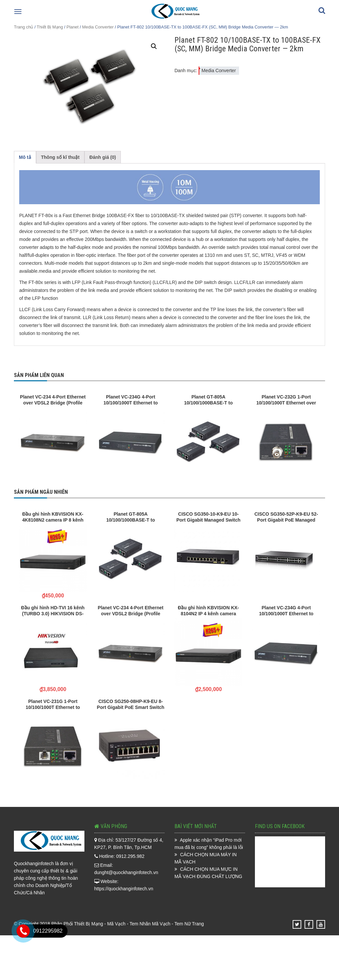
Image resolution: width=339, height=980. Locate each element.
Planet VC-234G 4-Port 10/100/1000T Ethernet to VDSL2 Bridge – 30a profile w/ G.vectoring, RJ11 (131, 400)
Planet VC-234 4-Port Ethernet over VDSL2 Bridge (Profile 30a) (53, 400)
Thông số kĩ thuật (60, 157)
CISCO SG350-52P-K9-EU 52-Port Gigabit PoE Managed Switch (286, 517)
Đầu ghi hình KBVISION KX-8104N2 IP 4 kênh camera (208, 611)
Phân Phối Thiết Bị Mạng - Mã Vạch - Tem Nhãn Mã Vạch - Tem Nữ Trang (128, 924)
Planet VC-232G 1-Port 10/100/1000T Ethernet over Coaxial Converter (286, 400)
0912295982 (48, 931)
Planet (73, 27)
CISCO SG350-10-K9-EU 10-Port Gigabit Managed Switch (209, 517)
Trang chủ (24, 27)
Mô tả (25, 157)
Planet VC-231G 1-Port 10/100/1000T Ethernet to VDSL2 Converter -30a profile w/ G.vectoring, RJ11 (53, 704)
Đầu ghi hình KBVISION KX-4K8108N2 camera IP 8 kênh (53, 517)
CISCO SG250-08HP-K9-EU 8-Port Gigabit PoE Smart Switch (131, 704)
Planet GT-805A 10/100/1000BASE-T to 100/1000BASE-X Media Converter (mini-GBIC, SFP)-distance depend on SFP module (208, 400)
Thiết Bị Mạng (50, 27)
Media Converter (98, 27)
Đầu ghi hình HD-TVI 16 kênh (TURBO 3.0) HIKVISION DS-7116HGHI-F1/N (53, 611)
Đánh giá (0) (103, 157)
